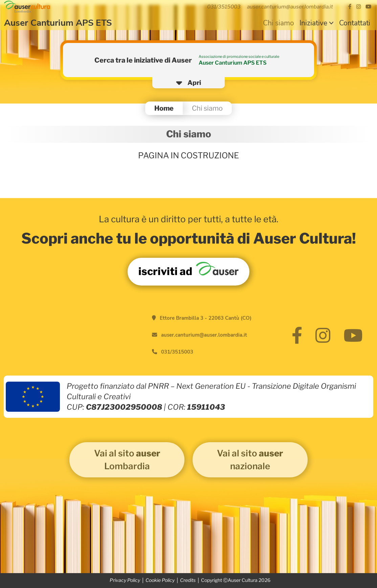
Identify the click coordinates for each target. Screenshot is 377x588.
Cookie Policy (160, 580)
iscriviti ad (188, 270)
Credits (188, 580)
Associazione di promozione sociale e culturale (239, 56)
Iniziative (313, 23)
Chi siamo (279, 23)
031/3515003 (177, 352)
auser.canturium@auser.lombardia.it (204, 335)
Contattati (355, 23)
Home (164, 108)
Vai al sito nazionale (250, 460)
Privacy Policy (125, 580)
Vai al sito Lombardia (127, 460)
